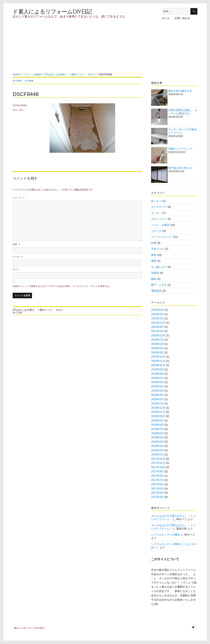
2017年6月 (157, 484)
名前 (16, 244)
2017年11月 (158, 463)
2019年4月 (157, 391)
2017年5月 (157, 489)
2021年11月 (158, 323)
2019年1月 (157, 404)
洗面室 (155, 273)
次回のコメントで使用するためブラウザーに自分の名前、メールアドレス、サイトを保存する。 (62, 286)
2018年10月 (158, 416)
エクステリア (159, 207)
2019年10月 (158, 365)
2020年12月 (158, 335)
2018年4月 (157, 442)
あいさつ (156, 201)
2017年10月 (158, 467)
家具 (154, 255)
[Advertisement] (73, 50)
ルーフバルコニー (162, 237)
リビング (156, 231)
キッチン (156, 213)
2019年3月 (157, 395)
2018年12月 (158, 408)
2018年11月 (158, 412)
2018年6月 (157, 433)
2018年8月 (157, 425)
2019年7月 (157, 378)
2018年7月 (157, 429)
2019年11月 (158, 361)
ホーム (166, 18)
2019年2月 (157, 399)
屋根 (154, 261)
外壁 (154, 243)
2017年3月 (157, 497)
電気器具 (156, 291)
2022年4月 (157, 318)
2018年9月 (157, 420)
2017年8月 (157, 476)
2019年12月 (158, 357)
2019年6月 (157, 382)
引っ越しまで (159, 267)
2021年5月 (157, 331)
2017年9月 (157, 471)
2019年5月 (157, 386)
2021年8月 (157, 327)
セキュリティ (159, 219)
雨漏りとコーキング (180, 149)
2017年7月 (157, 480)
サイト (16, 269)
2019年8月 (157, 374)
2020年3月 (157, 353)
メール (18, 257)
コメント (19, 198)
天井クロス (158, 249)
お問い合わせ (182, 18)
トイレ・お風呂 (160, 225)
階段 (154, 279)
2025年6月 (157, 310)
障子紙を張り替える (180, 168)
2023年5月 (157, 314)
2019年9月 (157, 369)
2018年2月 (157, 450)
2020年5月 (157, 344)
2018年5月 (157, 437)
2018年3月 (157, 446)
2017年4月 (157, 493)
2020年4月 (157, 348)
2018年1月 (157, 455)
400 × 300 (18, 110)
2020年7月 (157, 340)
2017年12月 (158, 459)
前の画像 (17, 81)
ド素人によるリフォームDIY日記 (52, 11)
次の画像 (29, 81)
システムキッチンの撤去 (166, 535)
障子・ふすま (159, 285)
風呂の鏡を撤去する (180, 91)
